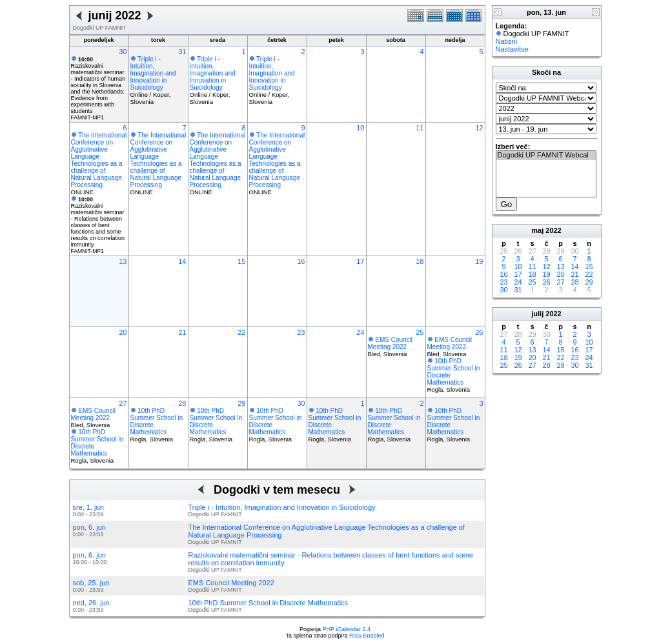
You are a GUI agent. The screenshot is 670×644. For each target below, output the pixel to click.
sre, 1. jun (88, 507)
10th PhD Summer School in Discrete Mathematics (269, 603)
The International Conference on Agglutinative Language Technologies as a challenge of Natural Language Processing (99, 160)
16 (301, 261)
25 (420, 332)
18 (420, 261)
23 (301, 332)
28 (182, 403)
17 (360, 261)
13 (123, 261)
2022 (553, 230)
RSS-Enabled (367, 636)
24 (360, 332)
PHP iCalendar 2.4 (347, 629)
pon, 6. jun (89, 527)
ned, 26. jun (92, 603)
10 (360, 128)
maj (537, 230)
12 (479, 128)
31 (182, 52)
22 (241, 332)
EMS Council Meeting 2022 (391, 343)
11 (420, 128)
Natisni (507, 41)
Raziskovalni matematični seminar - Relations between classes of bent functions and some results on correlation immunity (98, 222)
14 (182, 261)
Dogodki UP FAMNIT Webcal (546, 156)
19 (479, 261)
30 (123, 52)
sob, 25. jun (91, 583)
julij (537, 314)
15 (241, 261)
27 (123, 403)
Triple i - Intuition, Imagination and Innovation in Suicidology (153, 73)
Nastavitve (512, 49)
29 (241, 403)
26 (479, 332)
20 (123, 332)
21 (182, 332)
